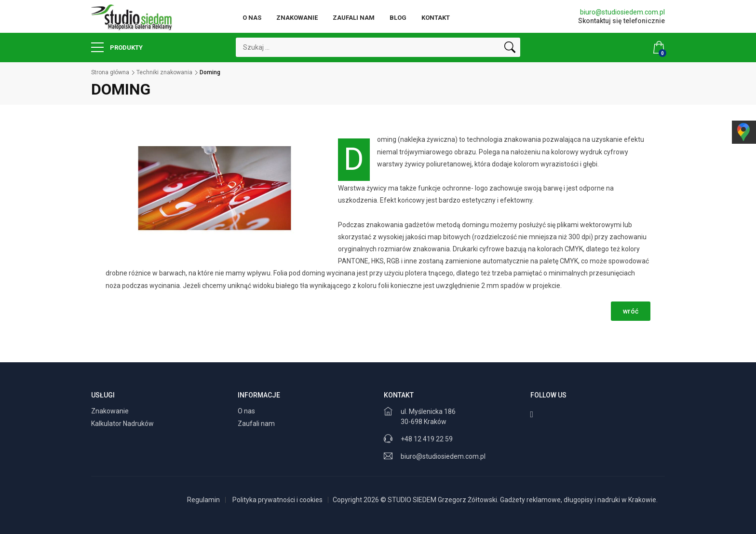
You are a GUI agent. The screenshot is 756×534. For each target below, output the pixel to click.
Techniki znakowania (164, 72)
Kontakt (436, 18)
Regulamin (203, 500)
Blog (398, 18)
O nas (252, 18)
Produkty (117, 47)
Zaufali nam (354, 18)
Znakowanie (297, 18)
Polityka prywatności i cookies (277, 500)
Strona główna (110, 72)
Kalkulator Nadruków (123, 424)
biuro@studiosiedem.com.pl (622, 12)
